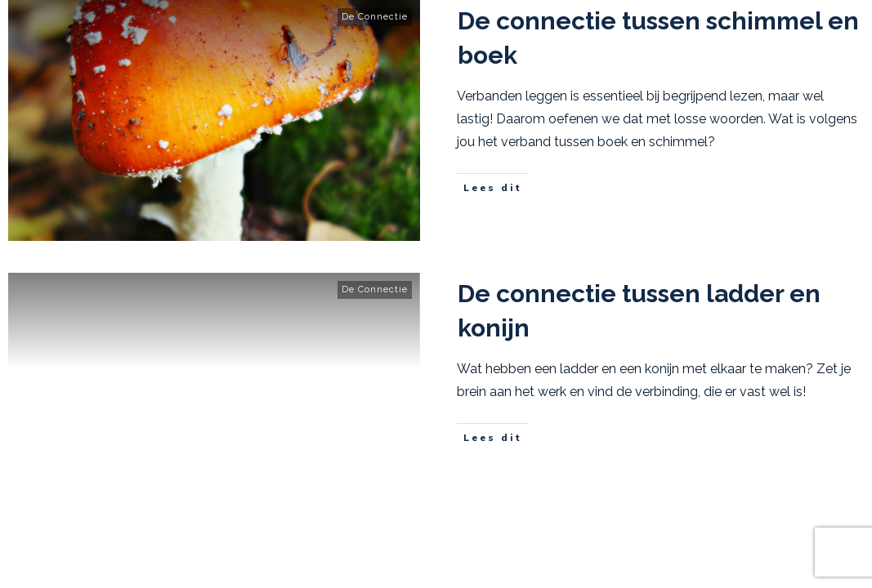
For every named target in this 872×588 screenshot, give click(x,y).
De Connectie (375, 17)
